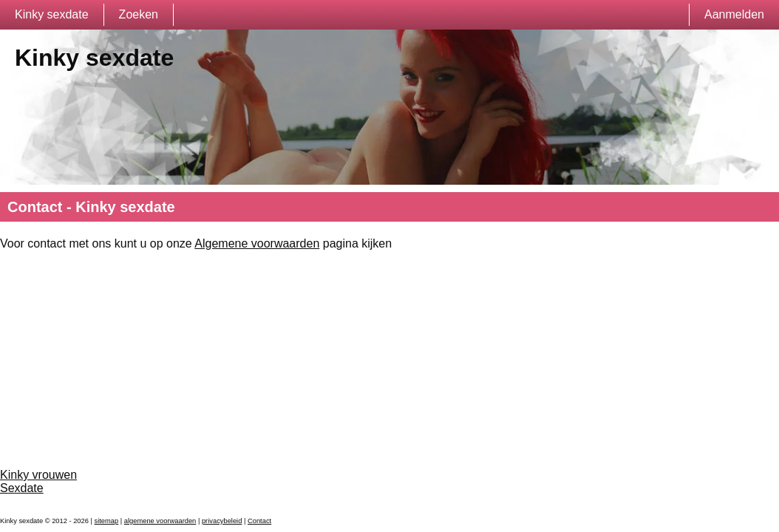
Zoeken (139, 14)
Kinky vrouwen (38, 475)
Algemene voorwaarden (257, 243)
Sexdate (22, 488)
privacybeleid (222, 521)
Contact (259, 521)
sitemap (107, 521)
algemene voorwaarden (160, 521)
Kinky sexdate (52, 14)
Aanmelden (734, 14)
